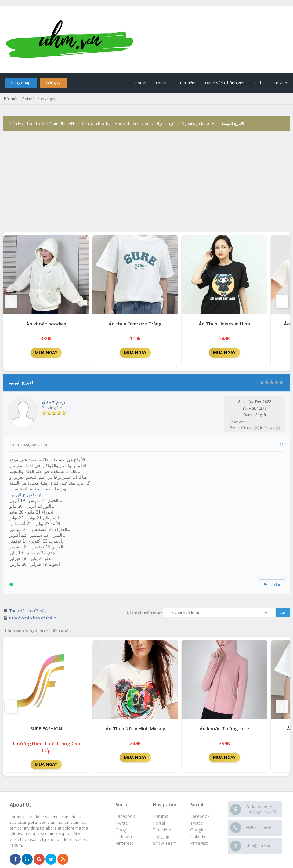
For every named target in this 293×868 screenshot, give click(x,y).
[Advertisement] (146, 186)
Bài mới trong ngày (39, 99)
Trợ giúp (280, 83)
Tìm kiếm (187, 83)
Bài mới (11, 99)
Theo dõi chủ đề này (28, 611)
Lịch (259, 83)
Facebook (200, 816)
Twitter (197, 823)
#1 (282, 444)
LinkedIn (198, 836)
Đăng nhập (21, 83)
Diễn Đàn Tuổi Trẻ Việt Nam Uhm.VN (41, 123)
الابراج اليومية (22, 494)
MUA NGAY (46, 352)
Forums (163, 83)
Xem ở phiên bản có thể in (33, 618)
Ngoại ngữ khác (196, 123)
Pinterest (199, 843)
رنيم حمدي (53, 401)
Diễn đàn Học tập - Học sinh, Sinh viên (115, 123)
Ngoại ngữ (166, 123)
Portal (141, 83)
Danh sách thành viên (225, 83)
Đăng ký (53, 83)
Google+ (199, 830)
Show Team (165, 843)
